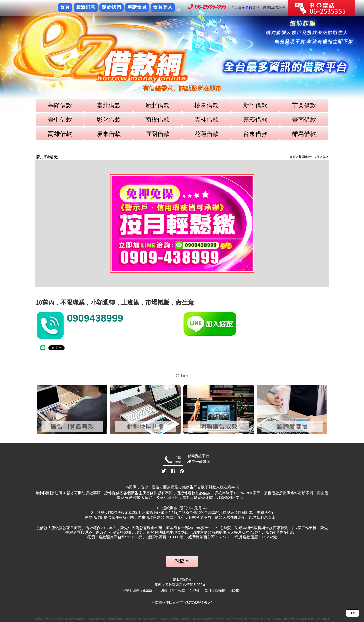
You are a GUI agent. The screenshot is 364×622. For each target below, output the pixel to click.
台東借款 (255, 134)
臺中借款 (60, 120)
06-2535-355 (207, 7)
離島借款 (304, 134)
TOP (352, 613)
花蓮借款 (207, 134)
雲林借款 (207, 120)
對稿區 (182, 561)
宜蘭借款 (157, 134)
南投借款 (157, 120)
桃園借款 (207, 105)
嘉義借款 (255, 120)
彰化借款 (109, 120)
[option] (182, 55)
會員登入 (163, 7)
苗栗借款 (304, 105)
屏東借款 (109, 134)
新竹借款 (255, 105)
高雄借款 (60, 134)
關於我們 (111, 7)
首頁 (65, 7)
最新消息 (86, 7)
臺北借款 (109, 105)
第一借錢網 (200, 462)
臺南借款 (304, 120)
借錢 (249, 7)
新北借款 (157, 105)
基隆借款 (60, 105)
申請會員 (137, 7)
